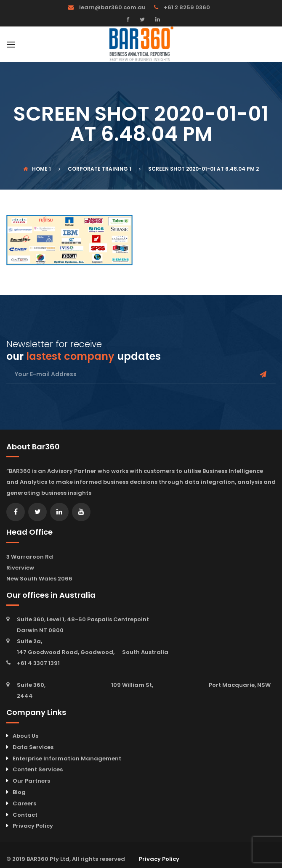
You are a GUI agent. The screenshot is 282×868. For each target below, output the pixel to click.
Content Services (38, 769)
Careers (24, 803)
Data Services (33, 747)
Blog (19, 792)
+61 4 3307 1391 (38, 663)
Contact (25, 815)
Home (35, 169)
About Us (25, 736)
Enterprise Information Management (67, 759)
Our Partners (31, 781)
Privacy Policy (33, 826)
